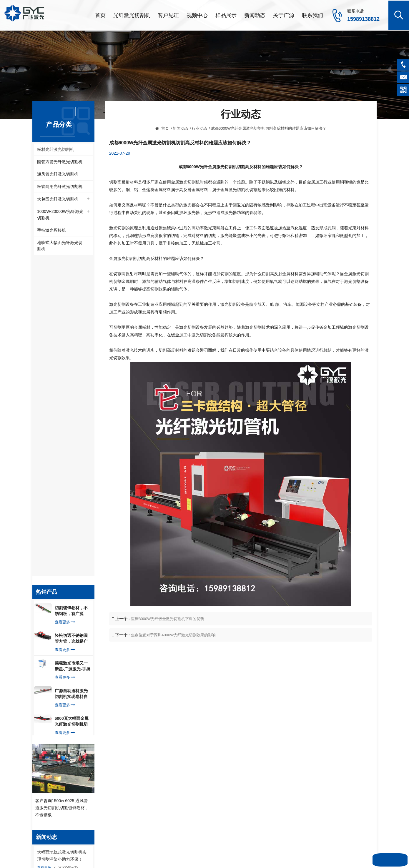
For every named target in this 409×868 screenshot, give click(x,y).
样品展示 (226, 15)
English (145, 816)
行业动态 (199, 152)
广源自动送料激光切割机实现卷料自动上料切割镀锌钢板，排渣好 (71, 377)
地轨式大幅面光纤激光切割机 (60, 247)
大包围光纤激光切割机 (58, 200)
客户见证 (168, 15)
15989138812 (363, 19)
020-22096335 (60, 795)
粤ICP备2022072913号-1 (222, 857)
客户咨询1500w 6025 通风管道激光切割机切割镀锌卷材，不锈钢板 (62, 495)
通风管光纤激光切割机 (58, 174)
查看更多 (65, 305)
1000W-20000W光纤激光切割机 (60, 216)
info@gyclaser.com (64, 776)
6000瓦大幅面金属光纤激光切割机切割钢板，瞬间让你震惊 (72, 404)
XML (244, 850)
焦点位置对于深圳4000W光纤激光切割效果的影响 (173, 659)
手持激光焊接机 (51, 231)
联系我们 (312, 15)
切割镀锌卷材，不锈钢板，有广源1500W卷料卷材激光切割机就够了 (72, 294)
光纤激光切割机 (132, 15)
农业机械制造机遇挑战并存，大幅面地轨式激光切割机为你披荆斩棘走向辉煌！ (62, 617)
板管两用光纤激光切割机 (60, 187)
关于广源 (284, 15)
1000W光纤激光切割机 (236, 788)
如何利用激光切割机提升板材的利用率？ (62, 690)
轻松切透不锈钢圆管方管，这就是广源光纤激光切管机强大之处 (71, 321)
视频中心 (197, 15)
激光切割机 (227, 751)
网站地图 (231, 850)
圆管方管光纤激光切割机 (60, 162)
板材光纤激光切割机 (56, 149)
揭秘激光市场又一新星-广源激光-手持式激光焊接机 (73, 349)
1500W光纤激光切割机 (236, 825)
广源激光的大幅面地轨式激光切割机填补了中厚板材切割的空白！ (62, 578)
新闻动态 (255, 15)
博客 (143, 797)
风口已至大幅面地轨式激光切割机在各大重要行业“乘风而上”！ (63, 655)
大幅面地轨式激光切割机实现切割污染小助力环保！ (62, 544)
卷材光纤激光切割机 (234, 769)
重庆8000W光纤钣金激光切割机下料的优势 (168, 643)
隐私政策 (146, 807)
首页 (100, 15)
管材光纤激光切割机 (234, 760)
